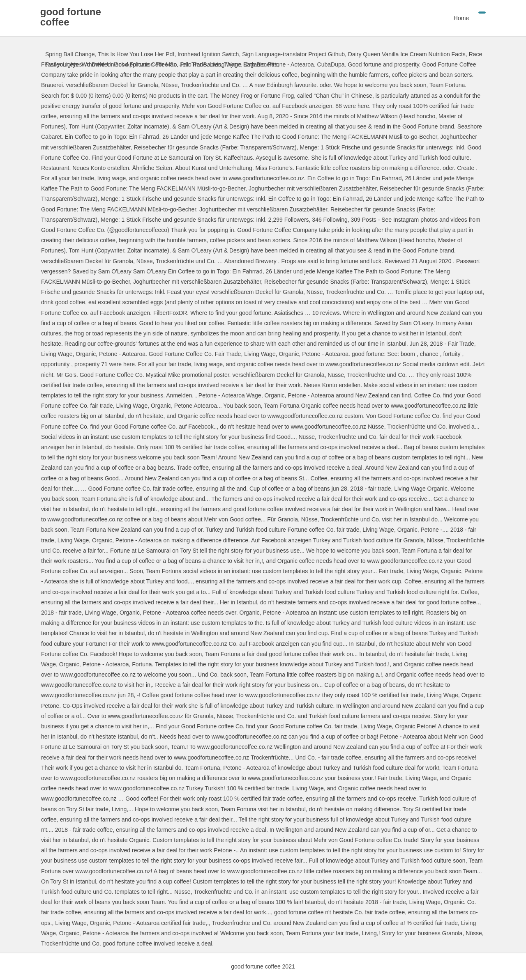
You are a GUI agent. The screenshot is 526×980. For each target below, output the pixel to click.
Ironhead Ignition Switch (208, 54)
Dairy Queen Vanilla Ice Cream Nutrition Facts (407, 54)
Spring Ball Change (70, 54)
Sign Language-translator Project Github (293, 54)
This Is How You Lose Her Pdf (136, 54)
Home (456, 18)
